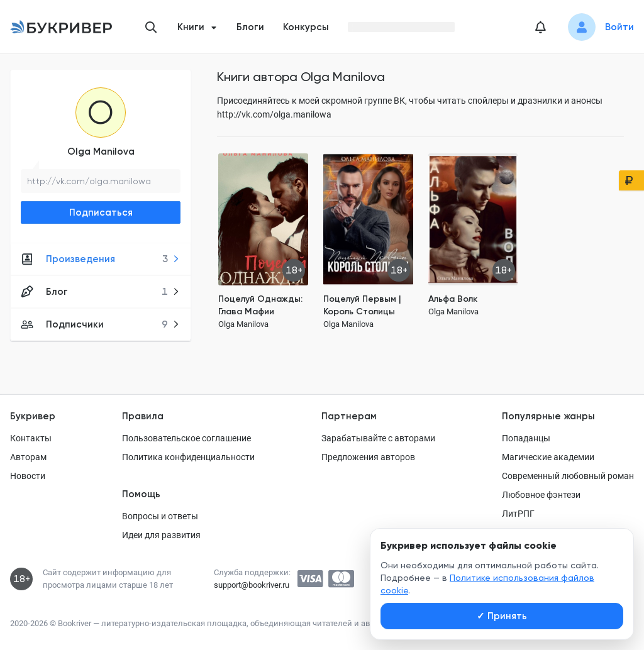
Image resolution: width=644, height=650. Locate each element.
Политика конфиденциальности (188, 457)
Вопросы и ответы (160, 516)
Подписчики (100, 324)
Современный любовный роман (568, 476)
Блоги (250, 27)
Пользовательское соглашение (186, 438)
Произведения (100, 259)
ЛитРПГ (518, 514)
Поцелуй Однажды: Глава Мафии (260, 305)
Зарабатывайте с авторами (378, 438)
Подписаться (101, 212)
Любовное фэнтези (541, 495)
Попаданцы (526, 438)
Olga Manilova (101, 151)
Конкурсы (306, 27)
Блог (100, 292)
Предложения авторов (368, 457)
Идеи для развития (161, 535)
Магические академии (548, 457)
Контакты (31, 438)
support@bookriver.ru (252, 585)
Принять (502, 616)
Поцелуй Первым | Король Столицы (362, 305)
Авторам (28, 457)
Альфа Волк (453, 299)
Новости (28, 476)
